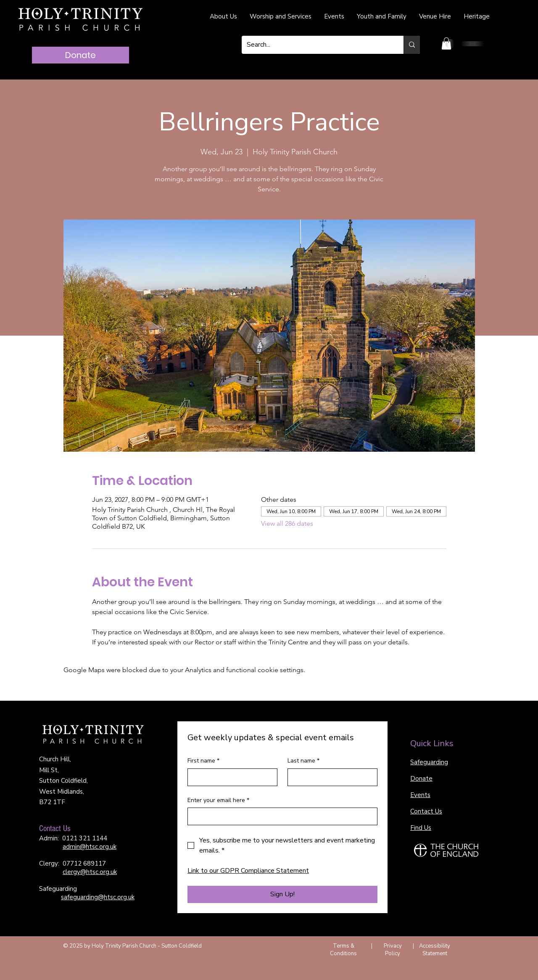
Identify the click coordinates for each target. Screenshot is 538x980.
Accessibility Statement (435, 950)
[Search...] (316, 45)
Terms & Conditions (343, 950)
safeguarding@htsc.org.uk (98, 897)
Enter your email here (218, 800)
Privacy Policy (393, 950)
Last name (303, 761)
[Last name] (330, 777)
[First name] (230, 777)
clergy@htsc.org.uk (90, 872)
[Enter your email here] (280, 816)
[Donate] (80, 55)
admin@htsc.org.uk (90, 847)
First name (203, 761)
